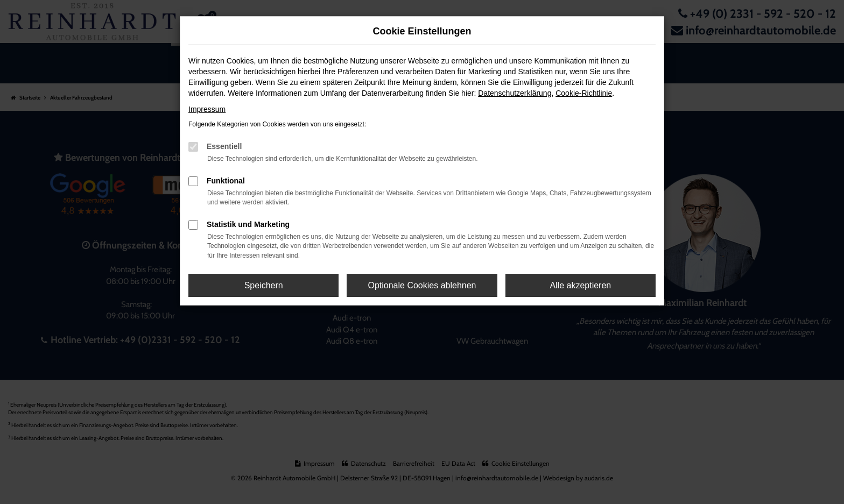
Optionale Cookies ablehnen (422, 285)
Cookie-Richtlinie (584, 93)
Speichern (264, 285)
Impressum (207, 109)
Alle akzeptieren (580, 285)
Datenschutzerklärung (515, 93)
